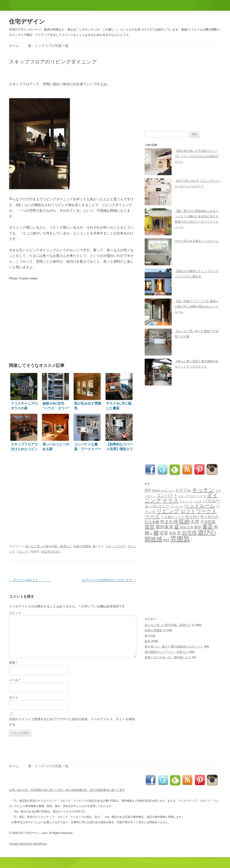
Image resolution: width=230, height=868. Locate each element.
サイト (14, 698)
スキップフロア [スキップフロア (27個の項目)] (187, 496)
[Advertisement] (62, 73)
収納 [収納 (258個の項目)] (184, 521)
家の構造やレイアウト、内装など (167, 652)
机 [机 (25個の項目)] (151, 534)
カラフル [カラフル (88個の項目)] (183, 490)
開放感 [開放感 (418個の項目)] (153, 539)
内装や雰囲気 (82, 546)
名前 (13, 663)
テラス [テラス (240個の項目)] (170, 501)
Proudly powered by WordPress (28, 844)
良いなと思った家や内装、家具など (49, 546)
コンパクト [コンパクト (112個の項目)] (167, 496)
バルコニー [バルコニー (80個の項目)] (160, 506)
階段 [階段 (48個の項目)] (166, 540)
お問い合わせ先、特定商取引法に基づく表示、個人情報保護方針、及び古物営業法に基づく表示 (67, 790)
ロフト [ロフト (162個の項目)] (188, 511)
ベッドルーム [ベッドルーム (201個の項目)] (200, 506)
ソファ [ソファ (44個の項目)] (201, 496)
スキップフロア (116, 546)
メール (15, 680)
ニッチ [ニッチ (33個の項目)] (198, 502)
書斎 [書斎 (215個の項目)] (208, 527)
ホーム (14, 46)
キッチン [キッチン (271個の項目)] (203, 490)
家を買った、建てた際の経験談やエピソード (174, 647)
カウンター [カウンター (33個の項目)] (167, 491)
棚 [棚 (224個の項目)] (156, 533)
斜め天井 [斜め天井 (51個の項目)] (187, 527)
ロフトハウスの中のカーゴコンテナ (109, 580)
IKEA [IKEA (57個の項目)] (156, 490)
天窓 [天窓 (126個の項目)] (195, 522)
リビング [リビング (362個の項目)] (168, 511)
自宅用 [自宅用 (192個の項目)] (189, 533)
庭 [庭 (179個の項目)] (177, 527)
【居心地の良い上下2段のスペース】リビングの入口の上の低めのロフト (197, 156)
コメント (15, 613)
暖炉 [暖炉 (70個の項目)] (198, 527)
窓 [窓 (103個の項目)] (179, 533)
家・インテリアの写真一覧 (48, 46)
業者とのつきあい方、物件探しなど (168, 657)
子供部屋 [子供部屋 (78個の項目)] (208, 522)
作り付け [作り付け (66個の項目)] (192, 517)
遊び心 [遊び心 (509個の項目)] (207, 532)
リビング (22, 552)
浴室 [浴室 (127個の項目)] (164, 533)
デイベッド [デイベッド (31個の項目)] (186, 502)
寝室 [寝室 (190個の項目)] (150, 527)
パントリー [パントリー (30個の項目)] (177, 506)
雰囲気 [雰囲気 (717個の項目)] (180, 539)
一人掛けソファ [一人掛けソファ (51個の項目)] (173, 517)
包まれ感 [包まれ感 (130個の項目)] (169, 522)
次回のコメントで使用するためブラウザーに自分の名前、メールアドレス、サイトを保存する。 (72, 722)
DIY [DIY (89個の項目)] (148, 490)
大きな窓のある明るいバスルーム (197, 241)
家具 (148, 641)
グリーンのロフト (30, 580)
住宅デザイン (27, 22)
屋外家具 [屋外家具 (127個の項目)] (164, 527)
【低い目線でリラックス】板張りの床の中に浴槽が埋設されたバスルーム (197, 306)
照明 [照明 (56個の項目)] (172, 533)
